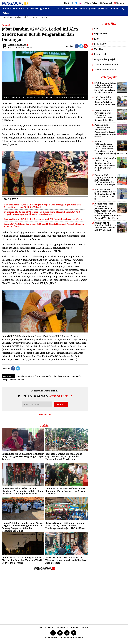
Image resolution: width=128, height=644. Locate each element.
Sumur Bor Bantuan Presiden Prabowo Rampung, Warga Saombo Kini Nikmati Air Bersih (66, 491)
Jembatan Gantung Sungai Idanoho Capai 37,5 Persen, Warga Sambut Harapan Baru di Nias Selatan (64, 457)
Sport (45, 17)
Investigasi (8, 17)
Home (7, 9)
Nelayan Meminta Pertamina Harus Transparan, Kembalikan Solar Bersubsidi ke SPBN (104, 115)
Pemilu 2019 (99, 44)
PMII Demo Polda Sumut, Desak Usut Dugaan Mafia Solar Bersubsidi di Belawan (105, 101)
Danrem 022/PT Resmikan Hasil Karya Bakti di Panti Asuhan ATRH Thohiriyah (105, 226)
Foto (6, 13)
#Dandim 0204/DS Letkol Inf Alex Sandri (34, 376)
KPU (95, 39)
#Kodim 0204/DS (61, 376)
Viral (26, 17)
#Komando (76, 376)
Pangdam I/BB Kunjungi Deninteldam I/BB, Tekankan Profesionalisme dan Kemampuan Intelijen (105, 180)
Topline (18, 17)
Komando (81, 9)
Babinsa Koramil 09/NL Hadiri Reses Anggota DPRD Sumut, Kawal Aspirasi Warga (43, 219)
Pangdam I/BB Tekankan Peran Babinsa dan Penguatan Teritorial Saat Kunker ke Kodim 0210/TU (105, 131)
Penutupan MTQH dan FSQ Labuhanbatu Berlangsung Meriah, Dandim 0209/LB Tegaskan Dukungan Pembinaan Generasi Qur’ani (42, 213)
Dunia (69, 9)
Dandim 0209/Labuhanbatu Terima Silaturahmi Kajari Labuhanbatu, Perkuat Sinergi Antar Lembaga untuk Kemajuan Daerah (111, 148)
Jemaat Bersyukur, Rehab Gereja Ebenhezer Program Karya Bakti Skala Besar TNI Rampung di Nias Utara (22, 491)
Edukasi (103, 9)
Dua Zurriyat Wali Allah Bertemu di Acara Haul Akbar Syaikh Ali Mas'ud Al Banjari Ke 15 (105, 194)
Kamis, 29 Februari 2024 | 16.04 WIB (20, 47)
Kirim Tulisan (91, 3)
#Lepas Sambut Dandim (13, 380)
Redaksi (43, 628)
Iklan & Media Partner (77, 628)
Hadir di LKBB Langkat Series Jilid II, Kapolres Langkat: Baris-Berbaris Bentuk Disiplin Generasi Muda (105, 164)
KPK (95, 29)
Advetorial (35, 17)
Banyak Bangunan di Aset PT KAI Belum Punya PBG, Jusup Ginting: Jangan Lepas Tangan (23, 457)
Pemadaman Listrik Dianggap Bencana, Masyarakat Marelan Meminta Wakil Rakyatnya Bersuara (23, 560)
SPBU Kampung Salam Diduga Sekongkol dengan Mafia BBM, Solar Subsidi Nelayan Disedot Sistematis (105, 88)
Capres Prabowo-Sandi (105, 65)
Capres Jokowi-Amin (104, 70)
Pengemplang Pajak (104, 59)
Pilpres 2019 (99, 34)
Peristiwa (32, 9)
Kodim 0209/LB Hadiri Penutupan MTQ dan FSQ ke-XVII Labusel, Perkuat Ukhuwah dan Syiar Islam (44, 225)
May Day (97, 49)
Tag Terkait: (8, 376)
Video (115, 9)
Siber (50, 628)
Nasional (46, 9)
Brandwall (106, 3)
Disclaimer (60, 628)
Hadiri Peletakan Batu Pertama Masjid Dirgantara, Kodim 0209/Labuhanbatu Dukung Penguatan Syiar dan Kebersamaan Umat (22, 527)
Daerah (58, 9)
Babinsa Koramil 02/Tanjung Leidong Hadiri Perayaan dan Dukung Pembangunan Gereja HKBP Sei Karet (65, 526)
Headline (19, 9)
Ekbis (92, 9)
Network (119, 3)
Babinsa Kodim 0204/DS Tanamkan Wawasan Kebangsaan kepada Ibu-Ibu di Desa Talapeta (66, 560)
